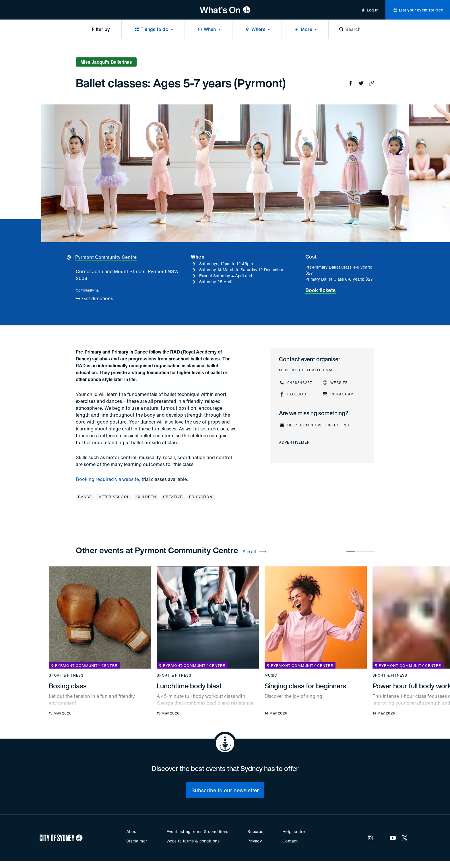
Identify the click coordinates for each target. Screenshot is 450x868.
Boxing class (68, 686)
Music (271, 675)
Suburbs (255, 831)
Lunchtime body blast (189, 686)
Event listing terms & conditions (197, 831)
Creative (173, 497)
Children (146, 497)
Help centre (294, 831)
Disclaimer (137, 841)
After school (114, 497)
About (132, 831)
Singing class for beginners (305, 686)
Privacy (255, 841)
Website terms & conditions (193, 841)
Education (201, 497)
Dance (85, 497)
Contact (290, 841)
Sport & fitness (66, 675)
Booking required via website (107, 479)
